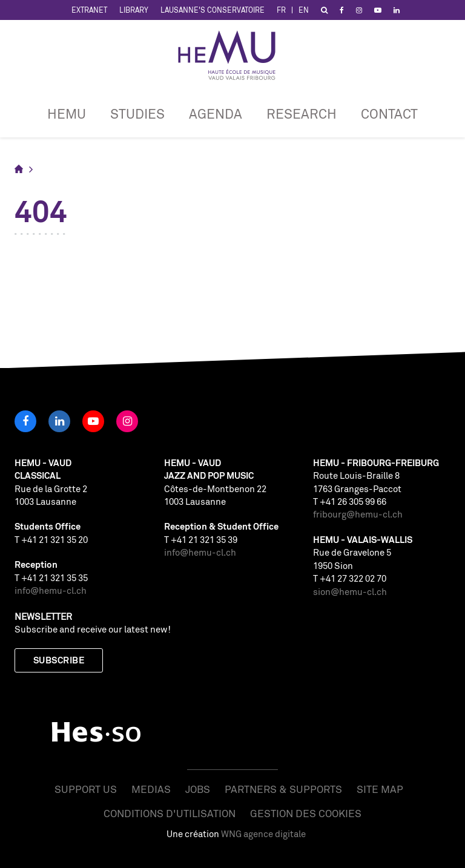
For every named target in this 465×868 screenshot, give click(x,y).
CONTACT (389, 113)
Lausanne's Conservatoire (213, 10)
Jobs (198, 789)
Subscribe (59, 660)
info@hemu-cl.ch (51, 590)
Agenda (216, 113)
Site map (380, 789)
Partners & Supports (283, 789)
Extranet (89, 10)
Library (134, 10)
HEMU (67, 113)
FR (281, 10)
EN (304, 10)
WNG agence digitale (263, 834)
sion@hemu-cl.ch (350, 592)
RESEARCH (302, 113)
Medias (151, 789)
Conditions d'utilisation (170, 813)
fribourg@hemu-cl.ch (358, 514)
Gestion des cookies (306, 813)
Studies (137, 113)
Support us (86, 789)
